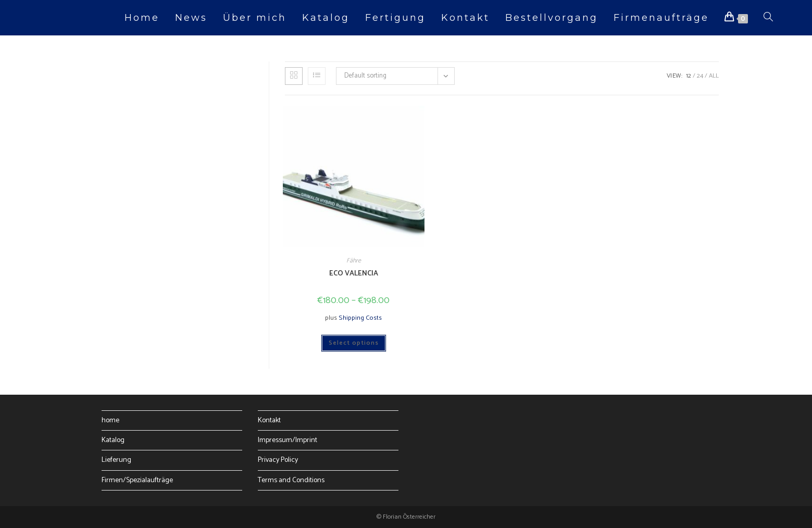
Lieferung (116, 460)
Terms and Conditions (291, 480)
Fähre (354, 261)
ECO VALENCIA (354, 274)
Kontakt (269, 420)
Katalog (113, 440)
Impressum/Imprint (288, 440)
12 (689, 76)
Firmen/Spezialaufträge (137, 480)
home (110, 420)
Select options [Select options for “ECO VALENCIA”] (354, 343)
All (714, 76)
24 (700, 76)
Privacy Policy (278, 460)
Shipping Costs (360, 318)
